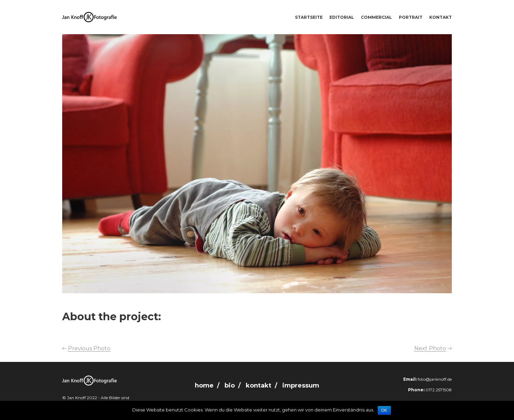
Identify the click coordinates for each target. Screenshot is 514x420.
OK (384, 410)
